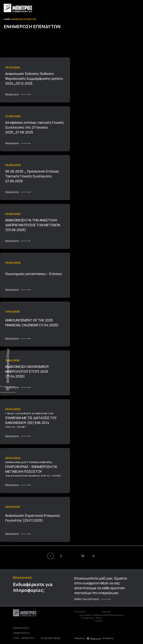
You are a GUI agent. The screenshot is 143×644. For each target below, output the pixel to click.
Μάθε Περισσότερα (86, 599)
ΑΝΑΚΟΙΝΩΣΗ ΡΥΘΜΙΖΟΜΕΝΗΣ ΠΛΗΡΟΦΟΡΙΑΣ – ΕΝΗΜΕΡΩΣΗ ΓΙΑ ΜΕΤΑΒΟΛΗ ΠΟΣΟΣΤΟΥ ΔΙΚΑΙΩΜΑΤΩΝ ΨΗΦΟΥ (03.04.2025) (33, 469)
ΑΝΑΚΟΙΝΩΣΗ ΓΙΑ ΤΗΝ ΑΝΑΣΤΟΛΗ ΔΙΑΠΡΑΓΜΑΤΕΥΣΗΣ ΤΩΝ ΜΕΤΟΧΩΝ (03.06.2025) (33, 225)
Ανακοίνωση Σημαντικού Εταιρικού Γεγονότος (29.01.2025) (33, 518)
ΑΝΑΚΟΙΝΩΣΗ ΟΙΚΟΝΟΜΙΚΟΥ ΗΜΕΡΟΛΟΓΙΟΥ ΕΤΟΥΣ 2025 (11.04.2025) (27, 371)
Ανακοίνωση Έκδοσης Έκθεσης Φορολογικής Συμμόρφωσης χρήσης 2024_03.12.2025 (34, 78)
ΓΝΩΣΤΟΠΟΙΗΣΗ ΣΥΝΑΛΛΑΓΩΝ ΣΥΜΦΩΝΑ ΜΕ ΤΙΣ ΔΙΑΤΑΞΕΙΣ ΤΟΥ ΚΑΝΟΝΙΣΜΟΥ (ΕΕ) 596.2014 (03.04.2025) (31, 420)
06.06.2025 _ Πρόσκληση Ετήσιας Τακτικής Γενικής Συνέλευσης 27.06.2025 (32, 176)
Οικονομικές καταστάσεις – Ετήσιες (34, 274)
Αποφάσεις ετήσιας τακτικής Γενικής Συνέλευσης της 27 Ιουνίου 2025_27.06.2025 (35, 127)
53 (83, 556)
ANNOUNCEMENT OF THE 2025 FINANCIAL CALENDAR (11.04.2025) (32, 323)
